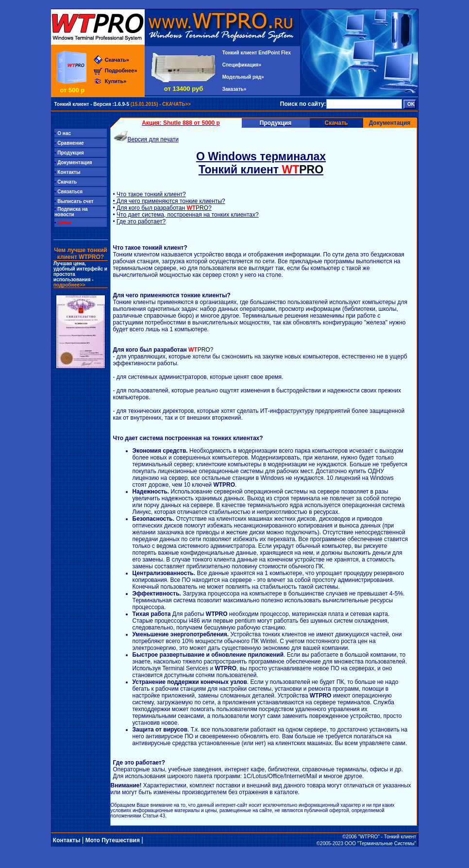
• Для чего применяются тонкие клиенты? (169, 201)
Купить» (116, 81)
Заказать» (234, 89)
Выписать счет (74, 201)
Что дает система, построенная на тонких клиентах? (188, 215)
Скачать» (117, 60)
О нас (63, 133)
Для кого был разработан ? (164, 208)
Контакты (67, 172)
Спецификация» (242, 65)
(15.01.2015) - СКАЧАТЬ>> (122, 104)
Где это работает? (141, 221)
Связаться (68, 192)
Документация (390, 123)
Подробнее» (121, 70)
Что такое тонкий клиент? (151, 194)
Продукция (69, 153)
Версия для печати (153, 139)
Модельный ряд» (243, 77)
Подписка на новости (71, 212)
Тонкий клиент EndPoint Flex (257, 53)
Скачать (66, 182)
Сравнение (69, 143)
